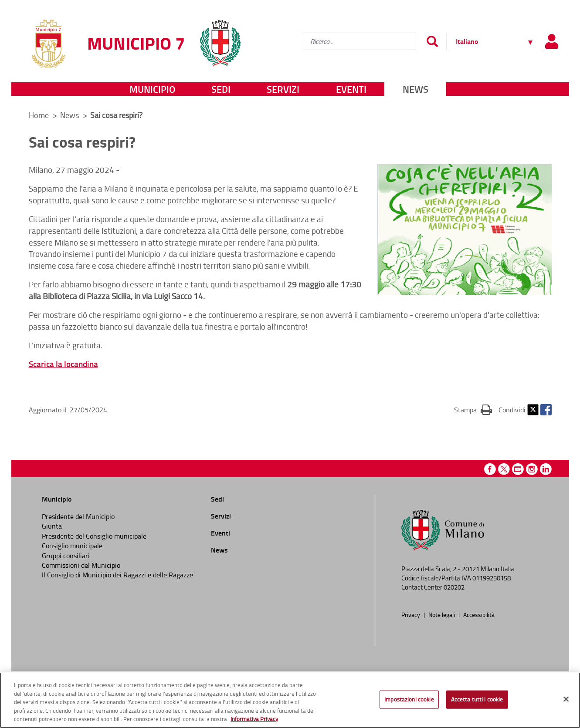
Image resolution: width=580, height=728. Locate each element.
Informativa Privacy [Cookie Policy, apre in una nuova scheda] (254, 719)
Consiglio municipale (72, 546)
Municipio (152, 89)
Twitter (533, 410)
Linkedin (546, 469)
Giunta (52, 526)
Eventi (351, 89)
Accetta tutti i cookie (477, 699)
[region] (290, 700)
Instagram (532, 469)
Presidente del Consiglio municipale (94, 536)
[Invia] (432, 41)
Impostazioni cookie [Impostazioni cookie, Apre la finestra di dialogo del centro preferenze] (409, 699)
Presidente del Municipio (78, 516)
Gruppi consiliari (66, 556)
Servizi (283, 89)
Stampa (473, 409)
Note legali (442, 614)
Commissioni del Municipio (81, 565)
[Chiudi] (566, 699)
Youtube (518, 469)
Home (39, 115)
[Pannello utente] (552, 41)
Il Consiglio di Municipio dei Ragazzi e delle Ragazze (117, 575)
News (415, 89)
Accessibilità (479, 614)
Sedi (221, 89)
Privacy (411, 614)
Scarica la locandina (63, 364)
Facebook (546, 410)
